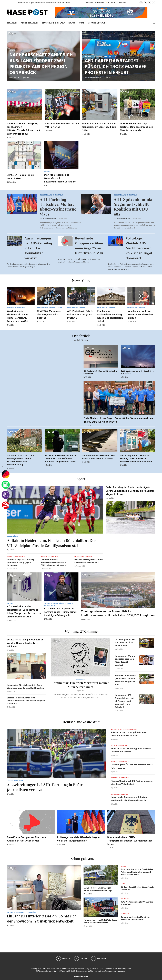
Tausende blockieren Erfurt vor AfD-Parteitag (62, 125)
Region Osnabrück (30, 23)
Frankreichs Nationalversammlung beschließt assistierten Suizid (110, 316)
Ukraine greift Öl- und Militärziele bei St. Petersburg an (132, 766)
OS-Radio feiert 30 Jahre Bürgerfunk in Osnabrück (100, 373)
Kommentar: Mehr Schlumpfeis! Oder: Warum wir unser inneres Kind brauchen (25, 687)
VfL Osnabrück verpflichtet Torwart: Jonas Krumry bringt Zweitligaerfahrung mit (60, 612)
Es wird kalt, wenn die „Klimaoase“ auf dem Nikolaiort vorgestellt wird (125, 680)
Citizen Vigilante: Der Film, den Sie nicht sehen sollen (125, 643)
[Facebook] (145, 3)
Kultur (72, 23)
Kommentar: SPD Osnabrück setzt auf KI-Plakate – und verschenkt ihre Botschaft (124, 701)
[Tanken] (6, 485)
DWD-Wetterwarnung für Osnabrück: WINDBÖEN (137, 373)
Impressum (90, 3)
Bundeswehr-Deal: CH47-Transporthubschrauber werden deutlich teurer (130, 841)
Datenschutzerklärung (81, 968)
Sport (81, 23)
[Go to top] (81, 977)
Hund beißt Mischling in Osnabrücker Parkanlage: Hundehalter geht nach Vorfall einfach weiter (137, 872)
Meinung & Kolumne (97, 23)
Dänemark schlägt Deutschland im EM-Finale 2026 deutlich (89, 561)
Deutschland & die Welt (53, 23)
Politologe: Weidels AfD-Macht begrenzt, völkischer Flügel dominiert (139, 248)
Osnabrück (12, 23)
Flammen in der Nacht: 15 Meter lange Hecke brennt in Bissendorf (100, 921)
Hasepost (16, 78)
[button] (13, 3)
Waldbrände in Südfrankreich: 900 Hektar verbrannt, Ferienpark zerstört (18, 316)
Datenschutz (100, 3)
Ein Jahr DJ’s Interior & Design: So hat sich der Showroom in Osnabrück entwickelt (42, 919)
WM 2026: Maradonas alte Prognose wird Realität (49, 315)
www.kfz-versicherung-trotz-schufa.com (110, 971)
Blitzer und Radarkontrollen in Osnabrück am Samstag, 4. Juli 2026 (99, 127)
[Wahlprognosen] (6, 474)
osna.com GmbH (53, 968)
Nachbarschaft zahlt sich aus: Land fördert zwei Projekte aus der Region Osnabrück (41, 64)
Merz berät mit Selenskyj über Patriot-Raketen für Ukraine (131, 750)
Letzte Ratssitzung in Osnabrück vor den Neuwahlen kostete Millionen (25, 643)
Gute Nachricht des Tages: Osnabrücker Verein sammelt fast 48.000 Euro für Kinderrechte (119, 420)
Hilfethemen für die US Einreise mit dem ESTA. (76, 971)
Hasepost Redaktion (94, 78)
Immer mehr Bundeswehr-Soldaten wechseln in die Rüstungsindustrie (129, 799)
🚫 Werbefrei (121, 3)
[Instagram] (154, 3)
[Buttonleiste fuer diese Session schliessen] (3, 467)
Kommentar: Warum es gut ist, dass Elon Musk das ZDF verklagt (125, 661)
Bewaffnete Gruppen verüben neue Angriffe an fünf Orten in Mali (89, 246)
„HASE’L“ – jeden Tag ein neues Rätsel (21, 177)
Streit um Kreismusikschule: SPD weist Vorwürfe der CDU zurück (98, 457)
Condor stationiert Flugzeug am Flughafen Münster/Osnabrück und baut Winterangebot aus (24, 129)
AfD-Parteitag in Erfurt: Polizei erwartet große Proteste (80, 315)
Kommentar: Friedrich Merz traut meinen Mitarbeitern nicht (81, 685)
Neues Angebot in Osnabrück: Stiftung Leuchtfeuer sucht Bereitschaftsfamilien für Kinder (136, 459)
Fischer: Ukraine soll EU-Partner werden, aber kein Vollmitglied (132, 783)
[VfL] (6, 495)
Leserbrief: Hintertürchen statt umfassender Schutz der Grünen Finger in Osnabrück (26, 701)
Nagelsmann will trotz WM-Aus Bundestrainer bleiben (141, 315)
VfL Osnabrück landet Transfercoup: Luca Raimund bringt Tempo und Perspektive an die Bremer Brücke (24, 612)
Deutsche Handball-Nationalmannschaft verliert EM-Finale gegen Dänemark (53, 563)
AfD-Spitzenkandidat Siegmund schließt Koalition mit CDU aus (134, 206)
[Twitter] (149, 3)
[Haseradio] (6, 505)
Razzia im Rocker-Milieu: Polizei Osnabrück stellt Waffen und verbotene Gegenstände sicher (61, 459)
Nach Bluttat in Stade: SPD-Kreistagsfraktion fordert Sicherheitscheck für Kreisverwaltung (21, 460)
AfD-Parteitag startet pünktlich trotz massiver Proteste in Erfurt (116, 67)
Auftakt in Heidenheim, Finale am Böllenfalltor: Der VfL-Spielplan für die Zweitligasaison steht (51, 543)
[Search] (154, 23)
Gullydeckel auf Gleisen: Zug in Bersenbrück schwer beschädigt (98, 889)
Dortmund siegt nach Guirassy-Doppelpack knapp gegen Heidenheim (21, 563)
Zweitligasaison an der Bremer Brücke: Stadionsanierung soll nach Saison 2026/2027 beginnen (118, 614)
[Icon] (21, 296)
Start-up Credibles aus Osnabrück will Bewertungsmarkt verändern (60, 178)
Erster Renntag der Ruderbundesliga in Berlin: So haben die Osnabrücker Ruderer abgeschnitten (130, 491)
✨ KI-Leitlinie (110, 3)
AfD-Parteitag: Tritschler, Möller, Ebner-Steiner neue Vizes (58, 206)
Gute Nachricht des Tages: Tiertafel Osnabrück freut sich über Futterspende (136, 127)
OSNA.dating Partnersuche (46, 971)
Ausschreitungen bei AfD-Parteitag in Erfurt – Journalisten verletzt (38, 248)
